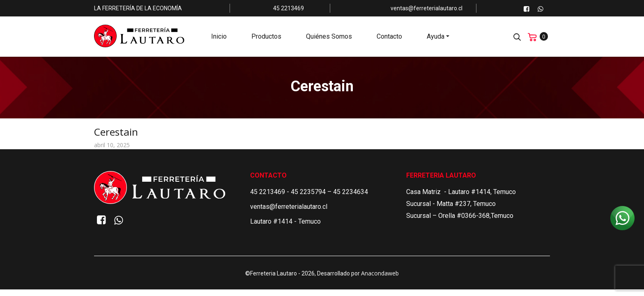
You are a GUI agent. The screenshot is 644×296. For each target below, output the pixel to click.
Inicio (219, 37)
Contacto (389, 37)
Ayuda (436, 37)
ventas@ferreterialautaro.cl (289, 207)
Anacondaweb (380, 273)
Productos (266, 37)
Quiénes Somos (329, 37)
